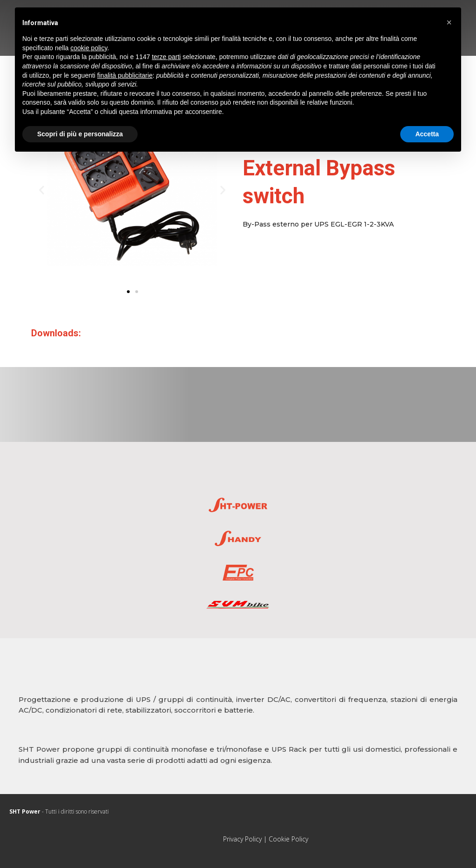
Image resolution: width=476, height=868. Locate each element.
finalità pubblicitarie (125, 75)
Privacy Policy (242, 839)
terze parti (166, 57)
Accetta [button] (427, 134)
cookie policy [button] (89, 48)
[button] (128, 292)
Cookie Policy (288, 839)
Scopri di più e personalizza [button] (80, 134)
